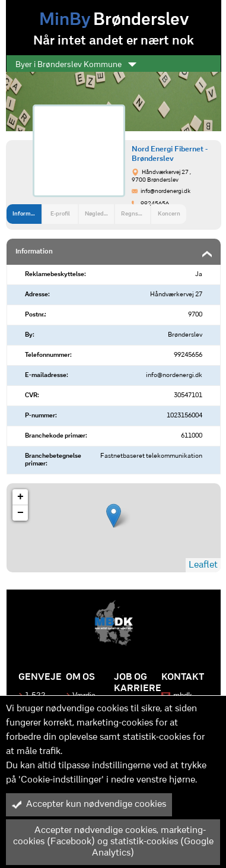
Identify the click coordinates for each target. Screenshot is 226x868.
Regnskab (134, 214)
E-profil (60, 214)
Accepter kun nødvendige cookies (89, 804)
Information (27, 214)
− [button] (20, 513)
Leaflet (203, 565)
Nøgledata (98, 214)
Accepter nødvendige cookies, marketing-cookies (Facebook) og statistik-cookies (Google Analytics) (113, 842)
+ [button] (20, 497)
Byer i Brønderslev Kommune (76, 65)
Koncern (169, 214)
